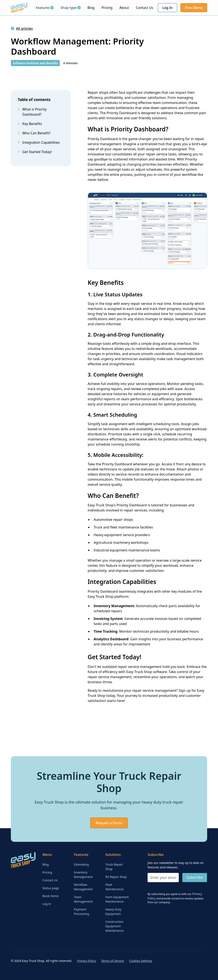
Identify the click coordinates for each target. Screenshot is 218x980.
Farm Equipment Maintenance (117, 899)
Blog (91, 8)
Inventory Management (83, 875)
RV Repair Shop (116, 877)
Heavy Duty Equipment (113, 912)
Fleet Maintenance (115, 887)
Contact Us (144, 8)
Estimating (81, 864)
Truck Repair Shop (114, 867)
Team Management (83, 899)
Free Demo (194, 8)
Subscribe (195, 877)
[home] (19, 8)
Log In (167, 8)
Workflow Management (83, 887)
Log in (47, 904)
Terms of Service (113, 961)
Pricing (107, 8)
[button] (45, 8)
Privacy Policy (86, 961)
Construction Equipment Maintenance (115, 926)
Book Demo (51, 896)
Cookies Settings (141, 961)
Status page (51, 888)
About (124, 8)
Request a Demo (109, 823)
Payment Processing (81, 912)
